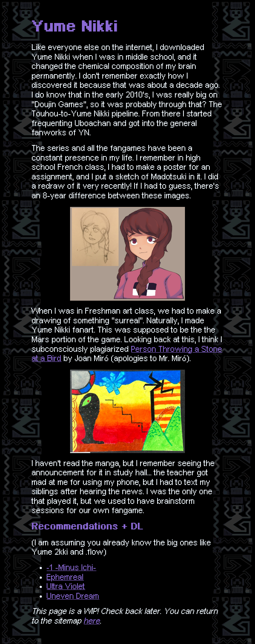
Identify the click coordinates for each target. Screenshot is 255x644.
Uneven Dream (73, 596)
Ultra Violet (66, 587)
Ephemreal (65, 577)
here (92, 621)
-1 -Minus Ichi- (72, 568)
